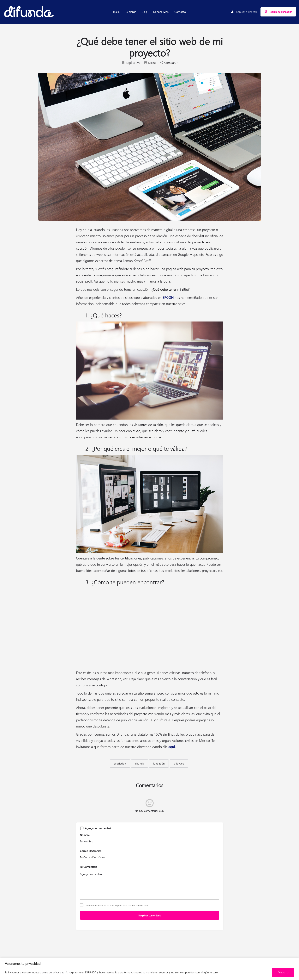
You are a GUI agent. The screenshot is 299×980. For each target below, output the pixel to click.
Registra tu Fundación (278, 12)
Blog (144, 12)
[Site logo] (29, 12)
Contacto (180, 12)
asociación (120, 763)
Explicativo (131, 62)
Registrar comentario (150, 915)
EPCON (168, 297)
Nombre (85, 835)
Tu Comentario (89, 867)
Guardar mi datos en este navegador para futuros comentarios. (117, 905)
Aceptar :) (283, 972)
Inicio (116, 12)
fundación (159, 763)
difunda (140, 763)
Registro (253, 12)
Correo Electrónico (91, 851)
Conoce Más (161, 12)
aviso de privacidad (53, 972)
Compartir (169, 62)
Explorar (131, 12)
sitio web (179, 763)
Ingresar (240, 12)
